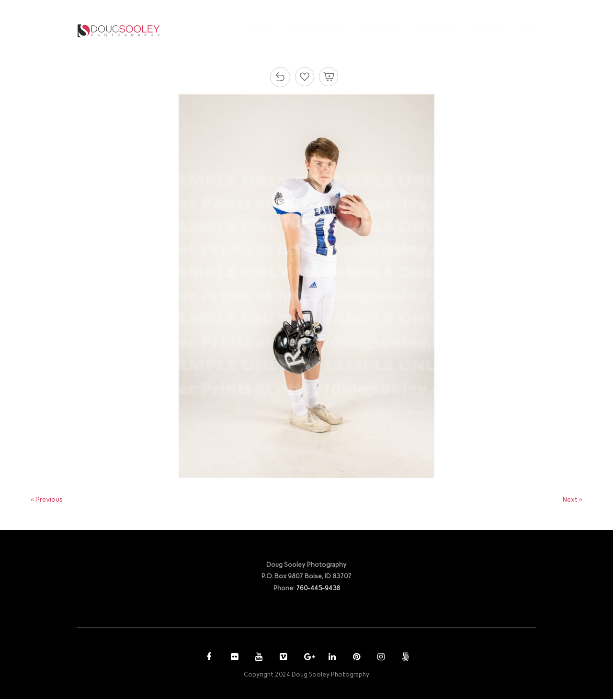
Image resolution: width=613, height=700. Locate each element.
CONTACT (488, 30)
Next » (572, 500)
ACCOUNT (433, 30)
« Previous (48, 500)
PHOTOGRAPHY (315, 30)
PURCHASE (381, 30)
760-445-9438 (318, 588)
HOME (262, 30)
